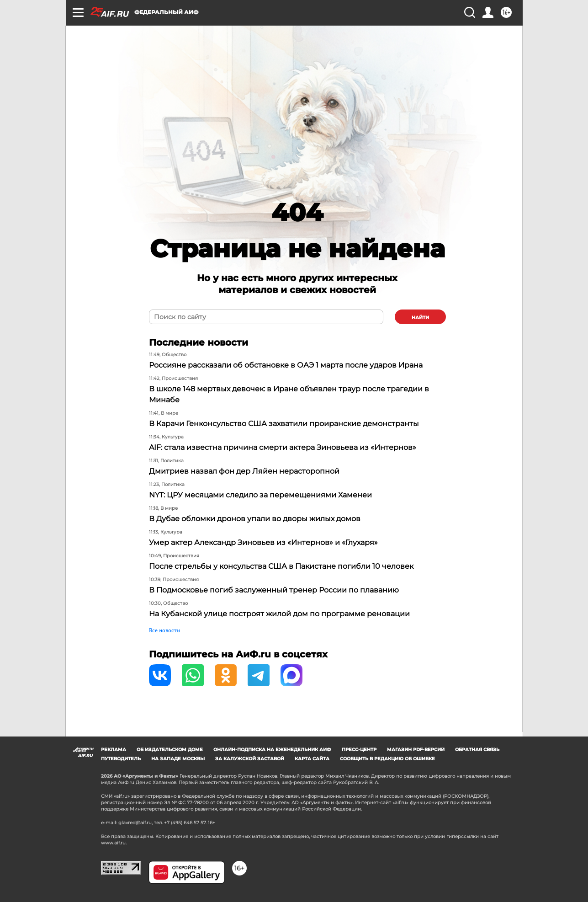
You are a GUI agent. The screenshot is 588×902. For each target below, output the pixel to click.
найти (420, 318)
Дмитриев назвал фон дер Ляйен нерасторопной (244, 471)
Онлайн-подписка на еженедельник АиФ (272, 750)
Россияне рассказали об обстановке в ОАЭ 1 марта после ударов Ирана (286, 365)
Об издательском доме (170, 750)
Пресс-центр (359, 750)
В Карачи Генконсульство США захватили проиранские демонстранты (284, 424)
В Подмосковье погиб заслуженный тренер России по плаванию (274, 590)
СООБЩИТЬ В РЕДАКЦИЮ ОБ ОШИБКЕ (387, 759)
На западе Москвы (178, 759)
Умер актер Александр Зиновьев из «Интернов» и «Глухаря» (263, 542)
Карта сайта (312, 759)
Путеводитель (121, 759)
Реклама (114, 750)
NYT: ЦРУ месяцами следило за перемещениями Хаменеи (260, 495)
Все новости (164, 630)
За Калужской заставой (250, 759)
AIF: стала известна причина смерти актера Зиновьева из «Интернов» (283, 447)
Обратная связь (477, 750)
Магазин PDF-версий (416, 750)
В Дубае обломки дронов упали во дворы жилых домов (255, 519)
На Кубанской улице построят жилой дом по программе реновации (279, 614)
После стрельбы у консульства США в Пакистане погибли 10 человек (281, 566)
